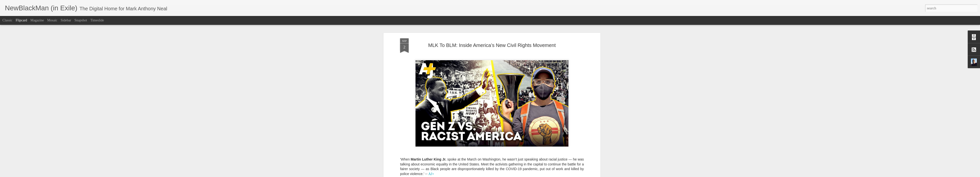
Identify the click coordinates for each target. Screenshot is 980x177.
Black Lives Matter (466, 119)
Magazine (37, 20)
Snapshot (81, 20)
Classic (7, 20)
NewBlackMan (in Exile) (532, 119)
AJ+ (449, 119)
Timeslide (97, 20)
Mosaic (52, 20)
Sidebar (66, 20)
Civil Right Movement (497, 119)
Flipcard (21, 20)
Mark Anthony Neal (514, 112)
